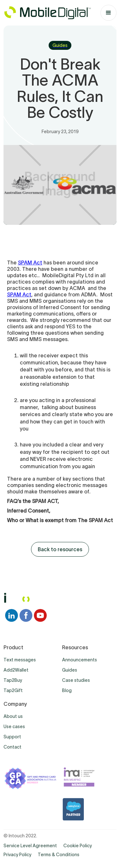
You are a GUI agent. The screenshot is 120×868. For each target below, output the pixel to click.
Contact (12, 747)
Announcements (80, 660)
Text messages (20, 660)
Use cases (14, 727)
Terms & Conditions (59, 855)
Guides (70, 670)
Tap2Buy (13, 680)
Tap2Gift (13, 690)
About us (13, 716)
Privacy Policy (17, 855)
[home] (47, 13)
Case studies (76, 680)
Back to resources (60, 549)
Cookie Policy (78, 846)
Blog (67, 690)
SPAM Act (30, 263)
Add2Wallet (16, 670)
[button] (108, 13)
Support (12, 737)
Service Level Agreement (30, 846)
